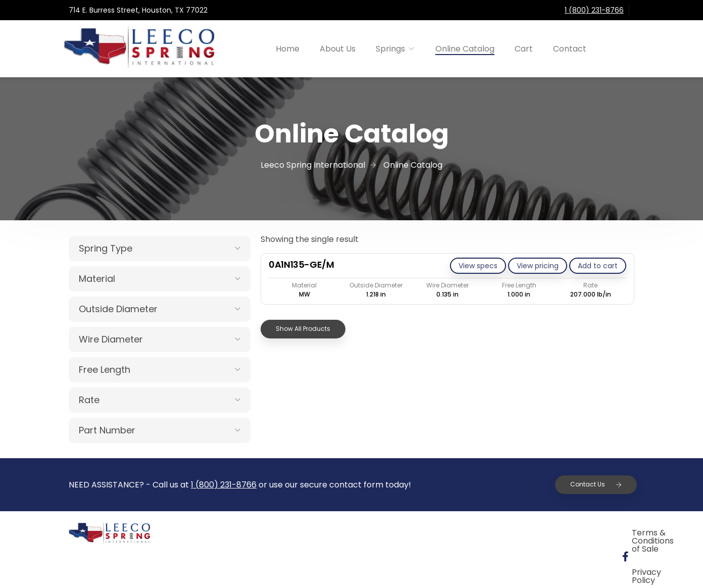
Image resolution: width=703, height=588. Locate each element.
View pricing (538, 266)
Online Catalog (465, 49)
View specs (478, 266)
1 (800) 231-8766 (594, 10)
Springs (390, 49)
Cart (524, 49)
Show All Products (303, 329)
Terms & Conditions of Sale (473, 534)
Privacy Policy (579, 534)
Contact (570, 49)
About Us (338, 49)
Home (288, 49)
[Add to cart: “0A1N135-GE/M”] (598, 266)
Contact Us (596, 484)
